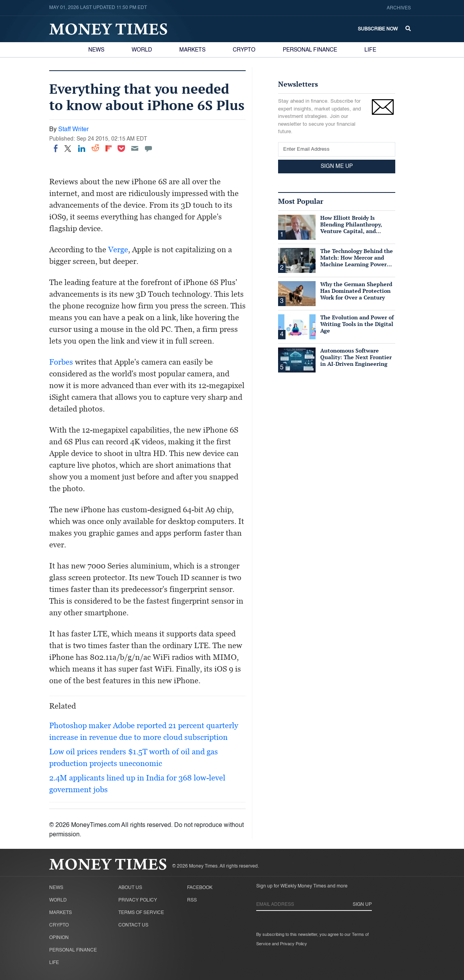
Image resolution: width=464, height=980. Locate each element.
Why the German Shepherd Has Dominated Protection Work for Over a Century (356, 291)
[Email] (135, 148)
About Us (130, 888)
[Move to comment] (148, 148)
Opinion (59, 938)
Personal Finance (310, 50)
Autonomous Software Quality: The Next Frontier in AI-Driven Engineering (356, 357)
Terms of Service (141, 913)
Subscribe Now (378, 29)
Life (370, 50)
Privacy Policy (138, 900)
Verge (118, 249)
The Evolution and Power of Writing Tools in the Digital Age (357, 324)
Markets (192, 50)
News (96, 50)
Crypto (244, 50)
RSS (192, 900)
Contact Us (133, 925)
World (142, 50)
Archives (399, 8)
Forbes (61, 362)
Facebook (200, 888)
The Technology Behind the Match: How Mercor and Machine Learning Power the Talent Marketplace (357, 261)
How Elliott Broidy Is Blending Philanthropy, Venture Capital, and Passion (351, 227)
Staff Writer (73, 130)
